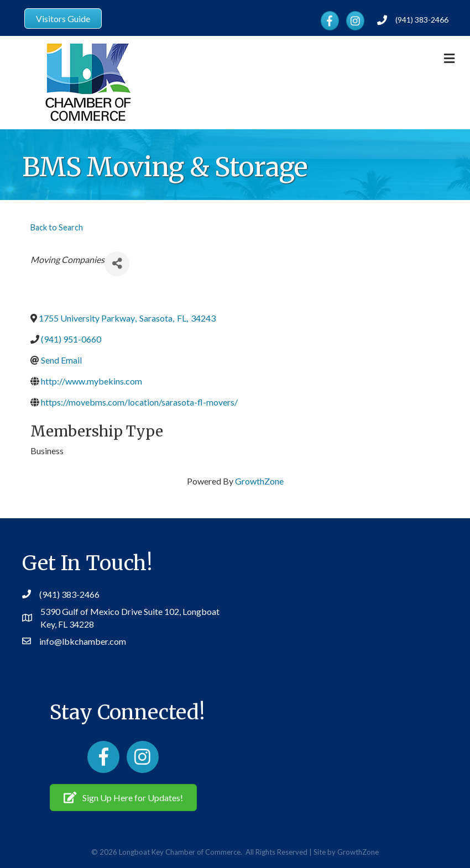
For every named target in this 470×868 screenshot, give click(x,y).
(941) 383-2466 (422, 20)
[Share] (117, 264)
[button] (123, 797)
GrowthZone (259, 481)
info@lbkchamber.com (83, 641)
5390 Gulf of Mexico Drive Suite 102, (111, 611)
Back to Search (57, 227)
